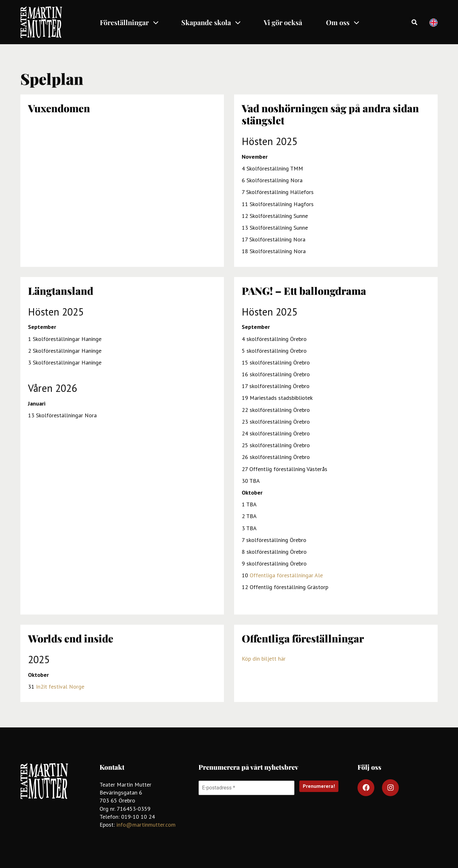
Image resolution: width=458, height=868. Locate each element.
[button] (415, 22)
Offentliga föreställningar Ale (286, 575)
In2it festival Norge (60, 687)
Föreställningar (130, 22)
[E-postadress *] (246, 788)
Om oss (343, 22)
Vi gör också (283, 22)
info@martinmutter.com (146, 825)
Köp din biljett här (264, 659)
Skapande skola (211, 22)
